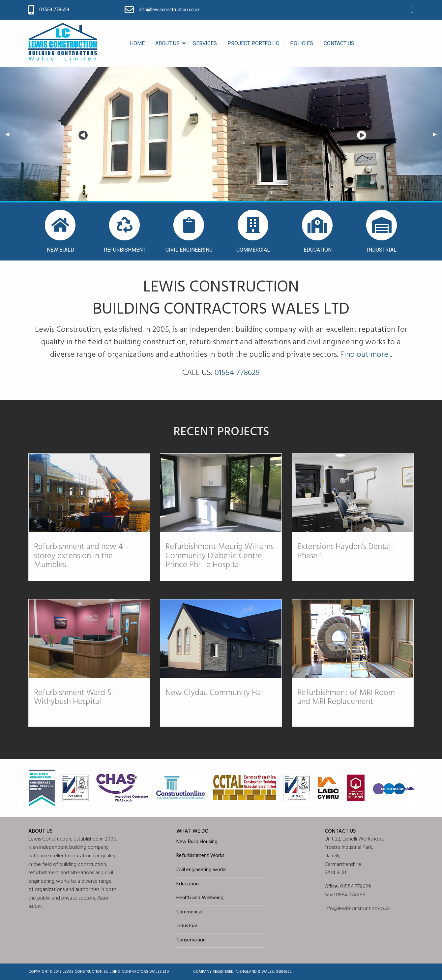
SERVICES (205, 43)
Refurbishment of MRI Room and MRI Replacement (346, 698)
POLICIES (302, 43)
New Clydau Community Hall (215, 693)
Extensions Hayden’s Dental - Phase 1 (347, 552)
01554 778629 (54, 10)
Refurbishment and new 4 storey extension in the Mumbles (78, 556)
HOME (137, 43)
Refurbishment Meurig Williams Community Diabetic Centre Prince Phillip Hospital (220, 556)
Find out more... (366, 355)
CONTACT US (339, 43)
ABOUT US (167, 43)
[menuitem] (137, 43)
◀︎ (10, 134)
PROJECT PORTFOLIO (253, 43)
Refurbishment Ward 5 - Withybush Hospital (75, 698)
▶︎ (437, 134)
